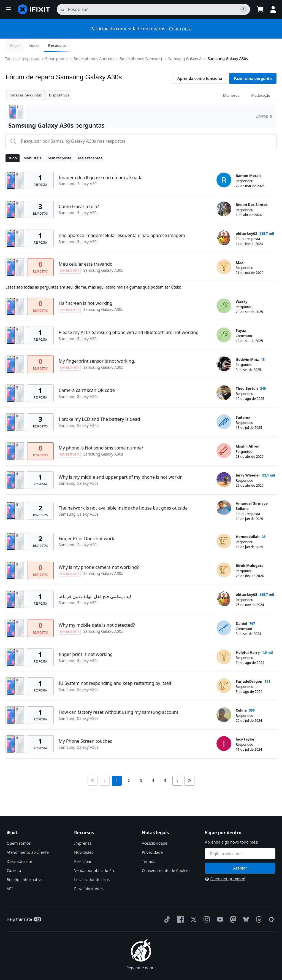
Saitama (243, 404)
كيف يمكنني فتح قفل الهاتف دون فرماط (95, 583)
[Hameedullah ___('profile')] (224, 528)
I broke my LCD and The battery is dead (99, 406)
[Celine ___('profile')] (224, 701)
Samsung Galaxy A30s (174, 45)
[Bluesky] (245, 906)
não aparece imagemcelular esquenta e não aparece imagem (122, 222)
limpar (264, 103)
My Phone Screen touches (85, 728)
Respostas (263, 45)
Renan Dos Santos (252, 191)
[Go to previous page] (105, 768)
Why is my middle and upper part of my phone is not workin (121, 464)
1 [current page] (117, 767)
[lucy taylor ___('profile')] (224, 730)
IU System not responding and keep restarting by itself (115, 670)
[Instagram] (206, 906)
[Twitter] (192, 906)
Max (240, 249)
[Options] (10, 45)
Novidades (84, 839)
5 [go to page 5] (165, 767)
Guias (239, 45)
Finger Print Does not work (86, 525)
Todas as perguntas (25, 82)
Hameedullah (248, 523)
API (10, 875)
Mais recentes (90, 145)
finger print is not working (86, 641)
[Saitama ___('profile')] (224, 408)
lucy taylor (245, 726)
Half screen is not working (86, 290)
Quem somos (19, 830)
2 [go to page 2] (129, 767)
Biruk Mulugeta (250, 552)
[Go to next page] (177, 768)
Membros (231, 82)
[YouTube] (219, 906)
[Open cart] (260, 9)
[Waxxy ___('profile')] (224, 293)
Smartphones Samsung (87, 45)
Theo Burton (247, 375)
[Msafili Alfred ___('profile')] (224, 437)
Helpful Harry (248, 639)
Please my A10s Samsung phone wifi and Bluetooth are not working (129, 319)
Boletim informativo (25, 866)
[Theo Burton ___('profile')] (224, 379)
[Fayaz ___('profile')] (224, 322)
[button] (8, 9)
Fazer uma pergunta (253, 65)
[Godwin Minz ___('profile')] (224, 351)
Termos (149, 848)
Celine (241, 697)
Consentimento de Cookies (166, 857)
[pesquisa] (153, 9)
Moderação (261, 82)
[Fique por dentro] (240, 841)
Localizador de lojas (92, 866)
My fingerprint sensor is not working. (97, 348)
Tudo (13, 145)
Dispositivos (59, 82)
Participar (83, 848)
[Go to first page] (93, 768)
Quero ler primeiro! (225, 865)
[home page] (34, 9)
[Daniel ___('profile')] (224, 615)
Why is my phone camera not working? (99, 554)
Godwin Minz (247, 346)
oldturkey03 (246, 220)
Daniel (241, 610)
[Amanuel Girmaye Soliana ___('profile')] (224, 494)
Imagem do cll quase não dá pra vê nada (101, 164)
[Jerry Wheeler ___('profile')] (224, 466)
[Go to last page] (189, 768)
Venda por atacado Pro (95, 857)
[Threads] (258, 906)
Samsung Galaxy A (132, 45)
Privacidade (152, 839)
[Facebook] (179, 906)
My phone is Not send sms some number (101, 435)
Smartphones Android (40, 45)
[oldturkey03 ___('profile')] (224, 225)
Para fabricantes (89, 875)
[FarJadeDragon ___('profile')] (224, 672)
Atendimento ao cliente (28, 839)
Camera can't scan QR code (87, 377)
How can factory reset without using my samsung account (118, 699)
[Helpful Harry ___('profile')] (224, 644)
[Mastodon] (232, 906)
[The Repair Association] (271, 906)
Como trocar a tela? (79, 193)
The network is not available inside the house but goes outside (123, 495)
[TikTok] (166, 906)
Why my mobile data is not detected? (97, 612)
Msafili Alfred (248, 433)
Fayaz (241, 317)
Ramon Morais (249, 162)
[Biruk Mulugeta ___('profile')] (224, 557)
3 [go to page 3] (141, 767)
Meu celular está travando (86, 251)
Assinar (240, 855)
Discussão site (19, 848)
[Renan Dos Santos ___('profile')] (224, 196)
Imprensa (83, 830)
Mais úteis (32, 145)
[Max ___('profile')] (224, 254)
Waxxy (242, 288)
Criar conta (180, 29)
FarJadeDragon (249, 668)
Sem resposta (60, 145)
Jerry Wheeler (248, 462)
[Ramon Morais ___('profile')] (224, 167)
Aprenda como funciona (200, 65)
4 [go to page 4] (153, 767)
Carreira (14, 857)
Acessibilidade (155, 830)
